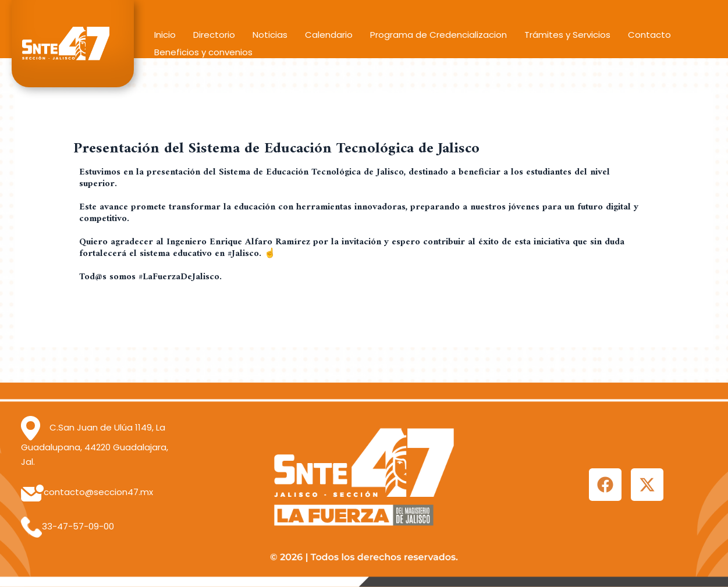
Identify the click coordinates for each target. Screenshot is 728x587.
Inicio (165, 35)
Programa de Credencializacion (438, 35)
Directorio (214, 35)
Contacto (649, 35)
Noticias (270, 35)
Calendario (329, 35)
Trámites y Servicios (567, 35)
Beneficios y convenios (203, 52)
